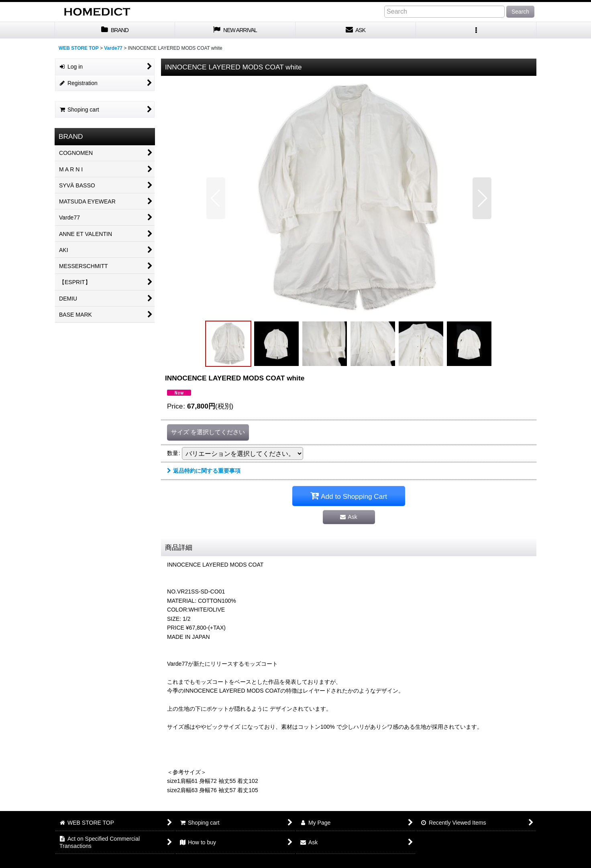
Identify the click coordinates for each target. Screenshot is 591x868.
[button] (476, 30)
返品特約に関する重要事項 (204, 471)
